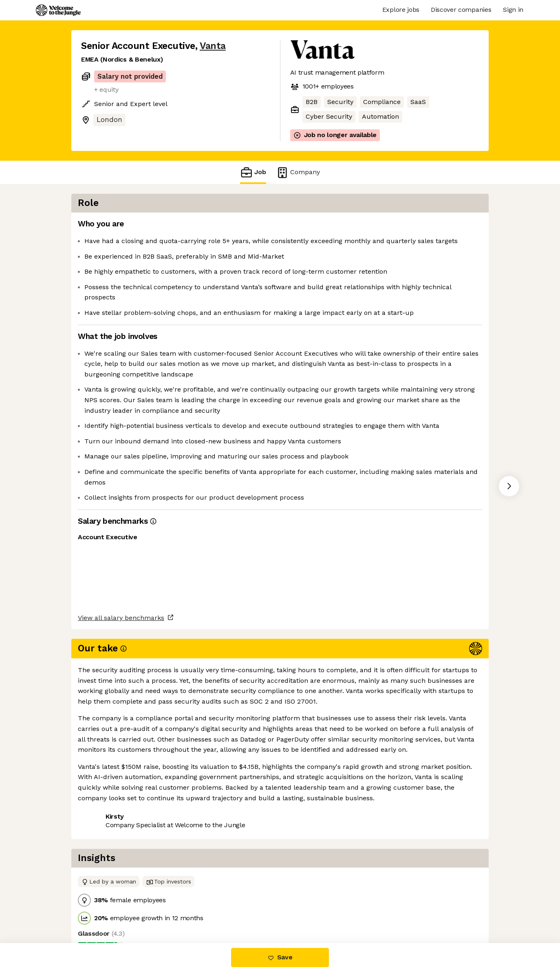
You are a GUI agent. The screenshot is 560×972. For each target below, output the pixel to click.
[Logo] (58, 10)
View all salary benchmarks (121, 774)
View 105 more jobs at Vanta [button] (183, 806)
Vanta (213, 46)
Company (298, 172)
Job (253, 172)
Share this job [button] (104, 806)
